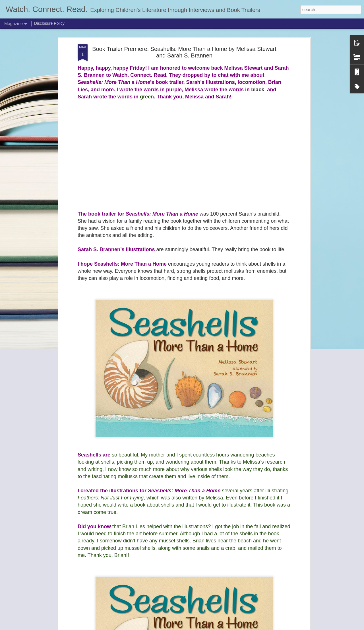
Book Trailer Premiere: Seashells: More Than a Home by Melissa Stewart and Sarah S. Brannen (184, 52)
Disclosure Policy (49, 23)
